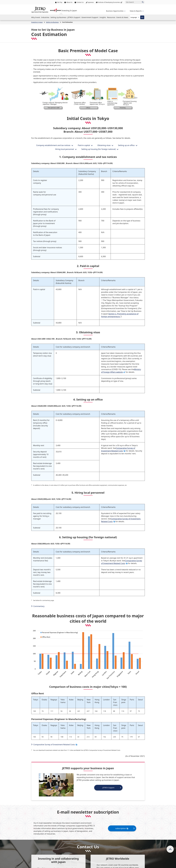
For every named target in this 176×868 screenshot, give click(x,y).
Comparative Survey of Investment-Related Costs (122, 562)
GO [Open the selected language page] (142, 17)
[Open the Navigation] (36, 17)
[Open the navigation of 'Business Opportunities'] (115, 11)
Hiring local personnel (65, 149)
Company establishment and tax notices (53, 145)
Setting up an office (126, 145)
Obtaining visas (104, 145)
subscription (122, 828)
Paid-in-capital (84, 145)
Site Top (60, 2)
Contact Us (80, 2)
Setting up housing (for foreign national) (98, 149)
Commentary (39, 606)
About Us (69, 2)
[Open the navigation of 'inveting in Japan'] (136, 11)
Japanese (91, 2)
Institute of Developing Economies (110, 2)
